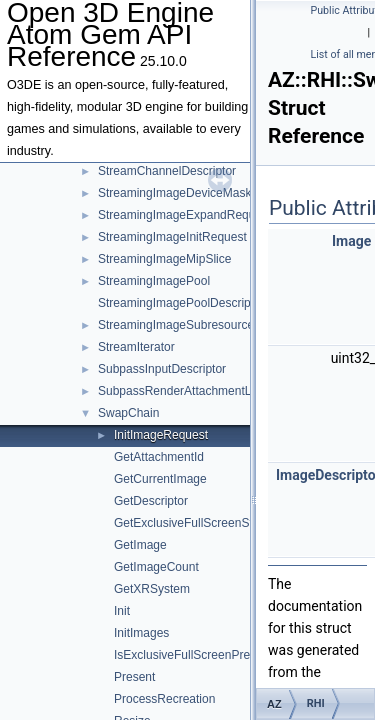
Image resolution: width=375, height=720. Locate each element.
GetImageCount (156, 567)
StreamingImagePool (154, 281)
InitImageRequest (161, 435)
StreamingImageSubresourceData (188, 325)
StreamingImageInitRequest (172, 237)
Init (122, 611)
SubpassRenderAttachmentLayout (189, 391)
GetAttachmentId (159, 457)
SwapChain (128, 413)
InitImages (141, 633)
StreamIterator (136, 347)
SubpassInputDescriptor (162, 369)
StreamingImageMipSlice (164, 259)
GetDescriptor (151, 501)
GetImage (140, 545)
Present (134, 677)
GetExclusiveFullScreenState (191, 523)
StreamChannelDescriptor (167, 171)
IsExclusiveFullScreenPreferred (197, 655)
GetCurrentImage (160, 479)
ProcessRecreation (164, 699)
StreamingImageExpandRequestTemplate (209, 215)
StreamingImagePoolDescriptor (181, 303)
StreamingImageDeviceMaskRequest (197, 193)
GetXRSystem (152, 589)
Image (351, 241)
